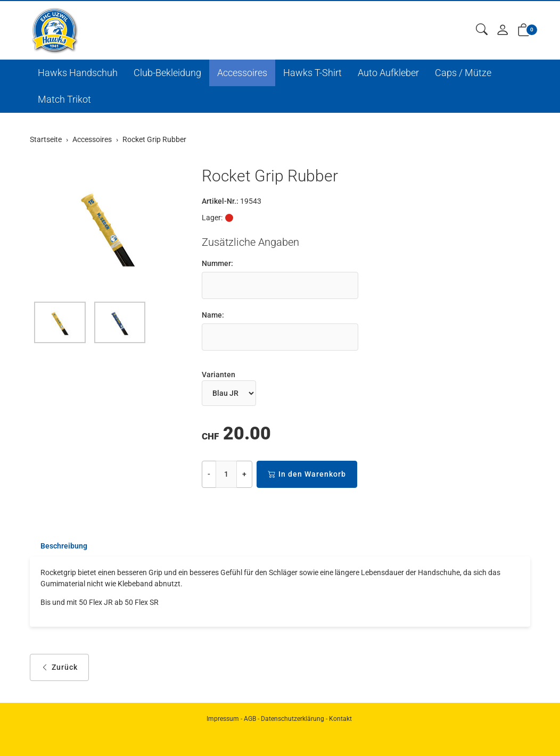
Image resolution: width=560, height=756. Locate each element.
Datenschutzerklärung (293, 719)
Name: (213, 315)
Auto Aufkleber (388, 73)
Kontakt (340, 719)
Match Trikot (64, 99)
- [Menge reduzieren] (209, 474)
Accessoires (242, 73)
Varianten (219, 375)
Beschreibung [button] (64, 546)
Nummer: (217, 263)
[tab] (59, 546)
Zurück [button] (59, 668)
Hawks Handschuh (78, 73)
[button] (482, 30)
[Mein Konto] (503, 31)
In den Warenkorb (307, 474)
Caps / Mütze (463, 73)
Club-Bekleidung (167, 73)
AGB (250, 719)
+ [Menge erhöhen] (244, 474)
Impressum (223, 719)
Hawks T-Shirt (312, 73)
